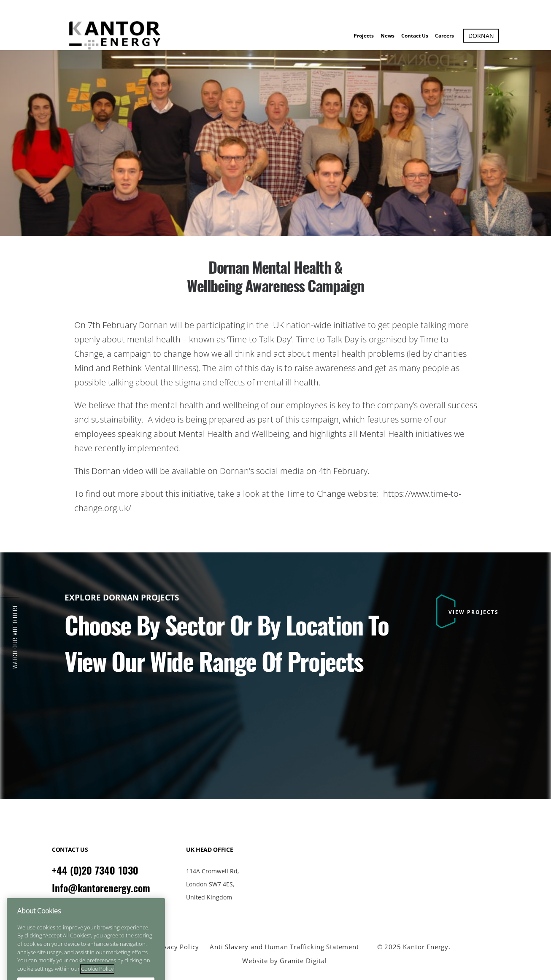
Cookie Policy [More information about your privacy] (97, 976)
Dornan (481, 36)
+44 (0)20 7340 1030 (95, 870)
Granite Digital (303, 961)
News (388, 36)
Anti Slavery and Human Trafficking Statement (284, 947)
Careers (444, 36)
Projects (364, 36)
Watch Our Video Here (15, 637)
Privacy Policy (177, 947)
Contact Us (415, 36)
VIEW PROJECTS (474, 612)
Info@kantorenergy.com (101, 888)
